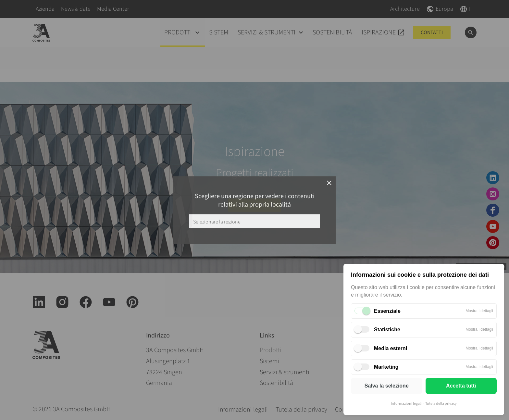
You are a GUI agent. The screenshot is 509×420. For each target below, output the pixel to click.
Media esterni (391, 348)
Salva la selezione (387, 386)
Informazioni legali (406, 404)
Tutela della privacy (441, 404)
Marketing (386, 367)
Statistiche (387, 330)
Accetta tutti (461, 386)
